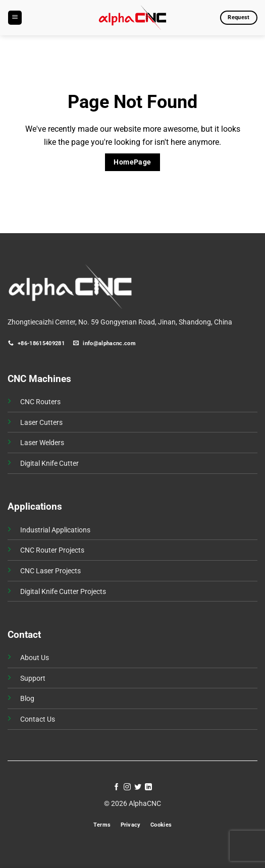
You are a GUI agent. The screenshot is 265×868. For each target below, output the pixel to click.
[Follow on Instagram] (127, 787)
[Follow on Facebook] (117, 787)
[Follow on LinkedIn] (148, 787)
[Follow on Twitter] (138, 787)
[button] (15, 18)
